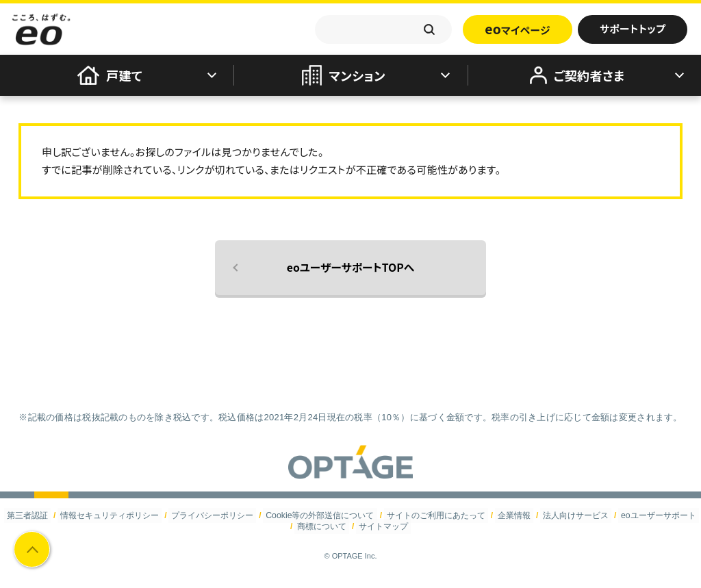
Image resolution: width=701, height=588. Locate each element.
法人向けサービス (573, 515)
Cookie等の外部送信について (321, 515)
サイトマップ (383, 526)
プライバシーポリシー (214, 515)
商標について (322, 526)
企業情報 (512, 515)
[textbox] (383, 29)
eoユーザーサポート (654, 515)
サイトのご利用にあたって (435, 515)
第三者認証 (31, 515)
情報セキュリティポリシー (113, 515)
